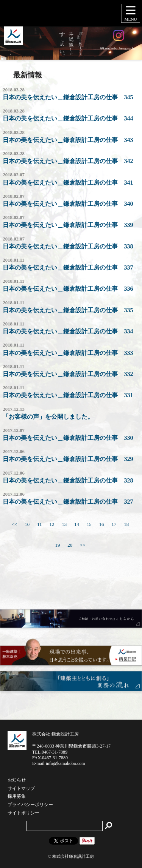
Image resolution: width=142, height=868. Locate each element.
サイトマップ (21, 789)
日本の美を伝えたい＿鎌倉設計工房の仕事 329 (68, 459)
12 (52, 524)
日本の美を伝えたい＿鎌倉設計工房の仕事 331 (68, 395)
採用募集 (17, 797)
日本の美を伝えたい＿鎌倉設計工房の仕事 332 (68, 374)
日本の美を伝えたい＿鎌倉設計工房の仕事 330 (68, 438)
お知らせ (17, 780)
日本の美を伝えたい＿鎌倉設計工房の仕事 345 (68, 97)
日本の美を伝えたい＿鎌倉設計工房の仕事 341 (68, 183)
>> (83, 545)
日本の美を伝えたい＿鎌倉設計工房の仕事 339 (68, 225)
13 (64, 524)
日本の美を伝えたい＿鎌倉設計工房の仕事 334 (68, 331)
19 (57, 545)
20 (70, 545)
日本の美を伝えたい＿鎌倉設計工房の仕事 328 (68, 480)
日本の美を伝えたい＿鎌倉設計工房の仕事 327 (68, 502)
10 (27, 524)
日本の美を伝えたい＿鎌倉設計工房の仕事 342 (68, 161)
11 (39, 524)
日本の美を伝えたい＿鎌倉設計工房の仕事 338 (68, 246)
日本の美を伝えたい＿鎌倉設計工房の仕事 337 (68, 267)
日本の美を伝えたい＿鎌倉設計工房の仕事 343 (68, 140)
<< (14, 524)
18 (126, 524)
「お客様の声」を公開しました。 (48, 417)
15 (89, 524)
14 (77, 524)
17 (114, 524)
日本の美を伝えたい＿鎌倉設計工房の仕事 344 (68, 118)
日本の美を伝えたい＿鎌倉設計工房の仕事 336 (68, 289)
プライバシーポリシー (30, 805)
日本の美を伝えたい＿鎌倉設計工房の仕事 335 (68, 310)
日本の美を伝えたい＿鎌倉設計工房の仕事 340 (68, 204)
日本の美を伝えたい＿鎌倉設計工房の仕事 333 (68, 353)
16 (102, 524)
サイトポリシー (23, 813)
